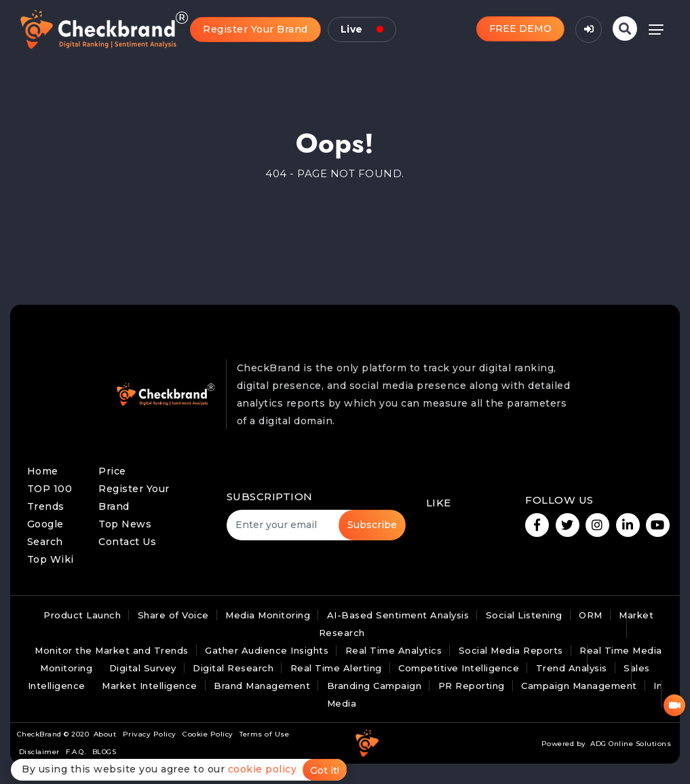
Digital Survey (143, 668)
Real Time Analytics (394, 650)
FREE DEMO (520, 29)
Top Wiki (51, 559)
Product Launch (82, 615)
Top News (125, 524)
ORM (591, 615)
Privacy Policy (150, 734)
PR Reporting (472, 686)
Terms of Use (264, 734)
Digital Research (233, 668)
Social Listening (524, 615)
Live (362, 29)
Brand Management (262, 686)
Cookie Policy (208, 734)
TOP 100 (50, 489)
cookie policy (263, 769)
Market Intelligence (150, 686)
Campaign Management (579, 686)
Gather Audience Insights (267, 650)
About (105, 734)
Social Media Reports (511, 650)
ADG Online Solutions (631, 744)
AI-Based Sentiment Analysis (398, 615)
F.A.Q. (76, 752)
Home (43, 471)
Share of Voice (173, 615)
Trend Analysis (572, 668)
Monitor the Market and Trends (112, 650)
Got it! (325, 770)
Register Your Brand (255, 29)
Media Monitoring (268, 615)
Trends (46, 506)
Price (112, 471)
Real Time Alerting (336, 668)
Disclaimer (39, 752)
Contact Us (127, 542)
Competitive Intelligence (459, 668)
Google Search (45, 533)
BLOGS (104, 752)
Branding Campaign (375, 686)
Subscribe (372, 525)
